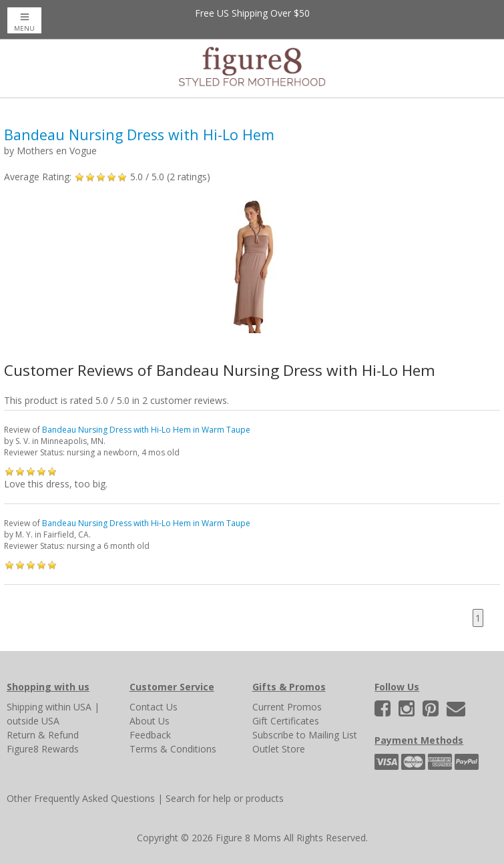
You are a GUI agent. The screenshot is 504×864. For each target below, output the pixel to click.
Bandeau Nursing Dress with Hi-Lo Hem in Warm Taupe (146, 430)
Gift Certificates (286, 721)
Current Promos (287, 707)
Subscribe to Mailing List (305, 735)
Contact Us (154, 707)
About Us (150, 721)
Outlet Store (279, 749)
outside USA (33, 721)
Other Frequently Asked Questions (81, 798)
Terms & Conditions (173, 749)
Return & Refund (43, 735)
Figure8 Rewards (43, 749)
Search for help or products (225, 798)
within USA (68, 707)
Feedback (150, 735)
